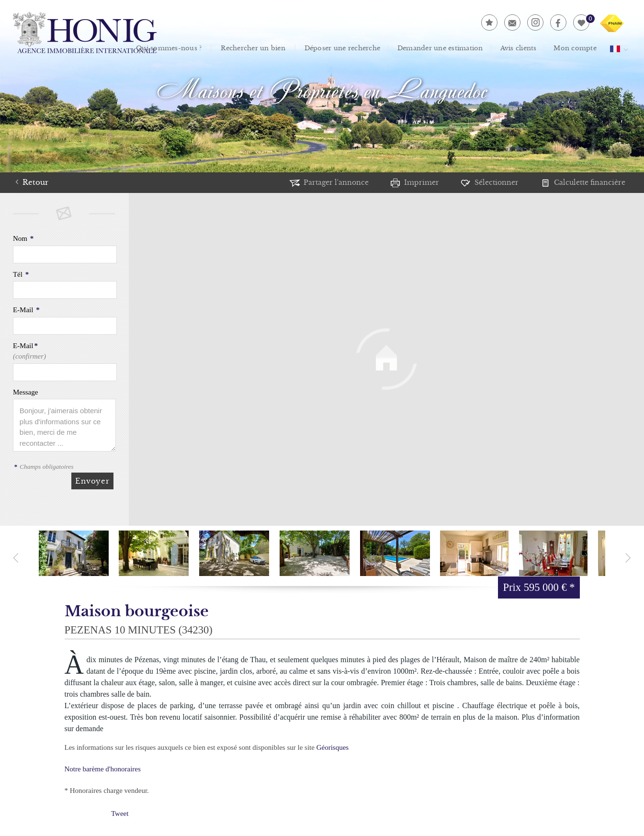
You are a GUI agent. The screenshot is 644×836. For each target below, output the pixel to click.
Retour (35, 182)
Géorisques (333, 747)
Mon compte (579, 48)
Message (26, 392)
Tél (21, 274)
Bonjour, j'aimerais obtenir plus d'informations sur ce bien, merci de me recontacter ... (64, 425)
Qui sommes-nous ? (163, 48)
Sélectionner (491, 182)
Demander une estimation (442, 48)
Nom (23, 238)
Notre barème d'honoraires (104, 769)
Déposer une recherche (341, 48)
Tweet (120, 813)
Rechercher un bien (248, 48)
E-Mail (26, 310)
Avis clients (522, 48)
